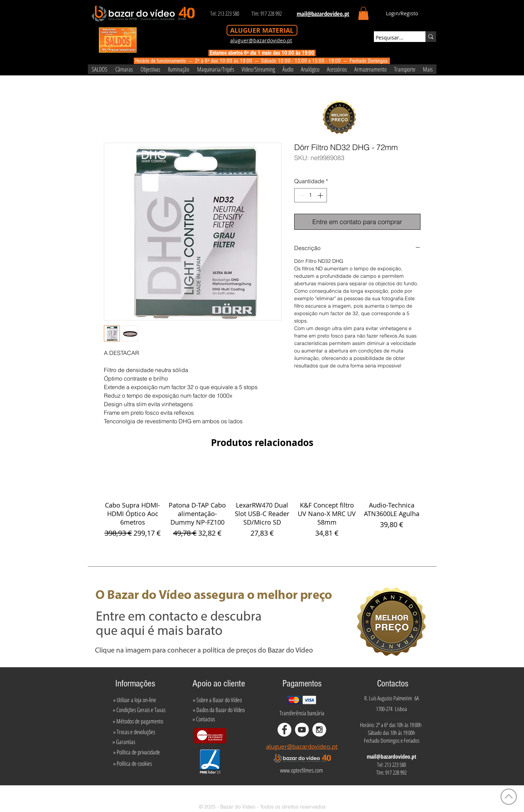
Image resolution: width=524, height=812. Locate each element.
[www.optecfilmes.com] (302, 770)
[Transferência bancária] (302, 713)
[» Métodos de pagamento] (138, 721)
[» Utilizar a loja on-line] (135, 700)
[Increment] (321, 195)
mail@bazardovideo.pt (391, 757)
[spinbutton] (311, 195)
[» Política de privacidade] (137, 752)
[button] (363, 13)
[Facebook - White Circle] (284, 730)
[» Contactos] (204, 719)
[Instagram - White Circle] (319, 730)
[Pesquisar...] (393, 38)
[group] (262, 500)
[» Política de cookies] (133, 764)
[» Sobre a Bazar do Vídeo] (217, 700)
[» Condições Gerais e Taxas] (139, 710)
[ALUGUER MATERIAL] (262, 30)
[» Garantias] (124, 742)
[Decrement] (300, 195)
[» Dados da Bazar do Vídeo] (219, 710)
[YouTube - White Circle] (302, 730)
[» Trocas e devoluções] (134, 732)
